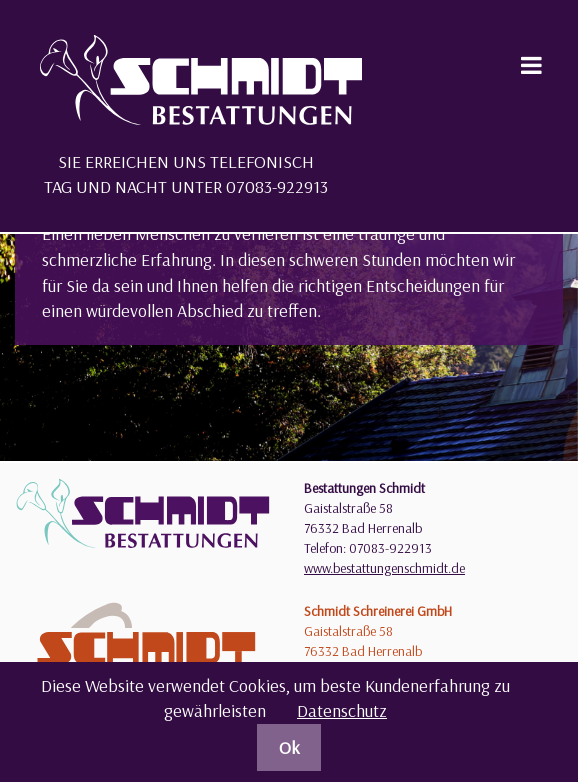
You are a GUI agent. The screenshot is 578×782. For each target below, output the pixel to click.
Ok (289, 747)
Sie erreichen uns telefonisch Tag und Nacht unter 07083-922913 (186, 174)
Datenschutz (342, 710)
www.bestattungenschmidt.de (384, 568)
